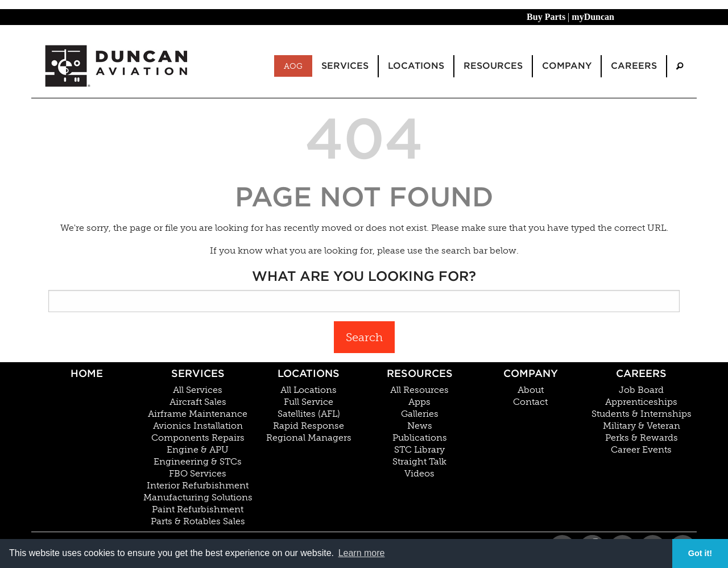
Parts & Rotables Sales (198, 521)
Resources (420, 373)
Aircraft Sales (198, 402)
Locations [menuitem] (416, 66)
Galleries (420, 414)
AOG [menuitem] (293, 66)
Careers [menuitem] (634, 66)
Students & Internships (642, 414)
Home (87, 373)
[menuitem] (680, 66)
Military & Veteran (642, 426)
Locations (309, 373)
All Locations (309, 390)
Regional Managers (309, 438)
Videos (419, 474)
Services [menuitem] (345, 66)
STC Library (419, 450)
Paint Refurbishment (198, 509)
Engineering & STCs (198, 462)
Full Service (309, 402)
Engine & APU (198, 450)
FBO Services (198, 474)
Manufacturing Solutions (198, 497)
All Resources (419, 390)
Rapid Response (309, 426)
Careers (641, 373)
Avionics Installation (198, 426)
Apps (419, 402)
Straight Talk (419, 462)
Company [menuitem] (567, 66)
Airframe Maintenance (198, 414)
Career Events (641, 450)
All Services (198, 390)
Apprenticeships (641, 402)
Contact (530, 402)
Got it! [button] (700, 553)
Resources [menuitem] (493, 66)
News (420, 426)
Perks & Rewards (642, 438)
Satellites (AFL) (309, 414)
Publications (420, 438)
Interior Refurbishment (198, 486)
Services (198, 373)
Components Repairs (198, 438)
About (531, 390)
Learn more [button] (362, 553)
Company (531, 373)
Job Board (641, 390)
